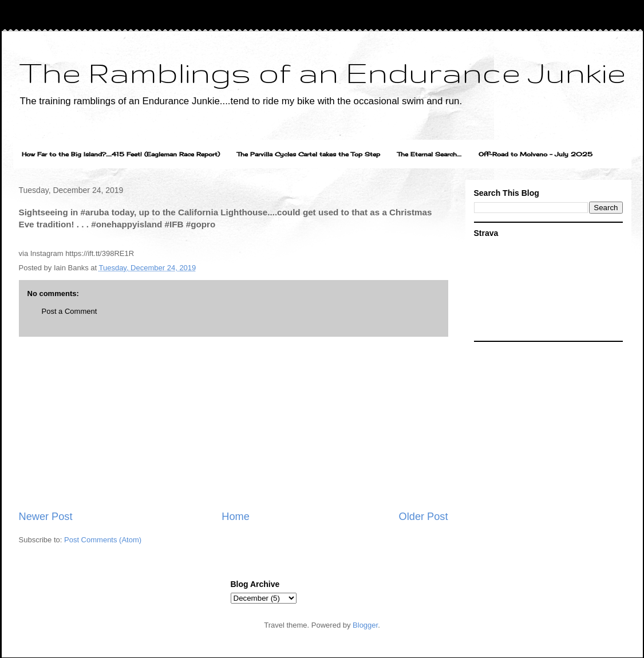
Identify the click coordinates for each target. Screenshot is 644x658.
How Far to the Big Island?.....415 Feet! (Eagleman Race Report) (121, 154)
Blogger (365, 625)
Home (236, 517)
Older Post (424, 517)
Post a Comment (70, 311)
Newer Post (46, 517)
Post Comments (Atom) (103, 540)
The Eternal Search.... (429, 154)
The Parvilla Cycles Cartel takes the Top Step (309, 154)
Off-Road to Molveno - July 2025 (536, 154)
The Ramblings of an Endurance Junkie (322, 72)
